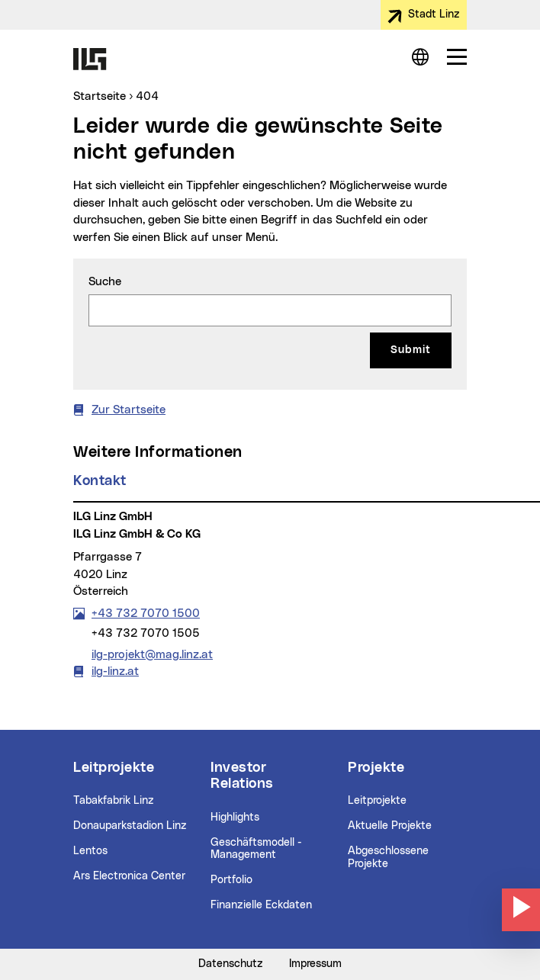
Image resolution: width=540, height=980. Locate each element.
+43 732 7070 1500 (145, 613)
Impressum (315, 964)
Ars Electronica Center (129, 876)
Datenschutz (231, 964)
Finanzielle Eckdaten (261, 905)
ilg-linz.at (115, 672)
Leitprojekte (377, 801)
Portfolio (231, 880)
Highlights (235, 818)
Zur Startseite (129, 410)
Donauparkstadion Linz (130, 826)
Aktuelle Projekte (390, 826)
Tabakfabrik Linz (114, 801)
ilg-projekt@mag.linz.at (152, 654)
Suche (105, 282)
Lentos (90, 851)
